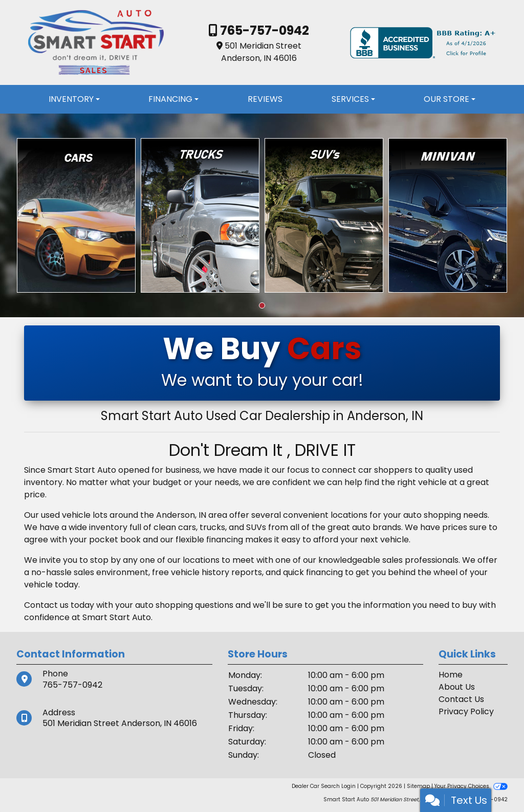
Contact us (46, 605)
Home (451, 675)
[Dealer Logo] (96, 42)
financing (324, 572)
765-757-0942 (263, 30)
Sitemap (418, 786)
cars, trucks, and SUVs (222, 527)
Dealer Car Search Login (324, 786)
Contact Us (461, 699)
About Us (457, 687)
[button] (262, 305)
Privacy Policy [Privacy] (466, 711)
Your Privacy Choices (471, 786)
